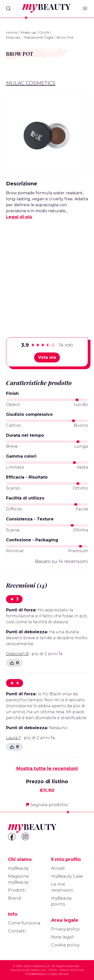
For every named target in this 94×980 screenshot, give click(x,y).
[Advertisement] (47, 271)
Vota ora (47, 357)
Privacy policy (65, 929)
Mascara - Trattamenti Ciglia (30, 37)
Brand (14, 898)
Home (12, 32)
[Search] (8, 8)
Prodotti (17, 890)
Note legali (63, 937)
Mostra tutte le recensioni (47, 769)
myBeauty (18, 868)
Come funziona (24, 923)
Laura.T (13, 738)
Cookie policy (65, 945)
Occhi (44, 32)
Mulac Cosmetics (31, 83)
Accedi (58, 868)
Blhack (64, 974)
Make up (28, 32)
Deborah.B (17, 654)
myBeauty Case (67, 876)
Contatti (17, 931)
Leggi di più (19, 217)
